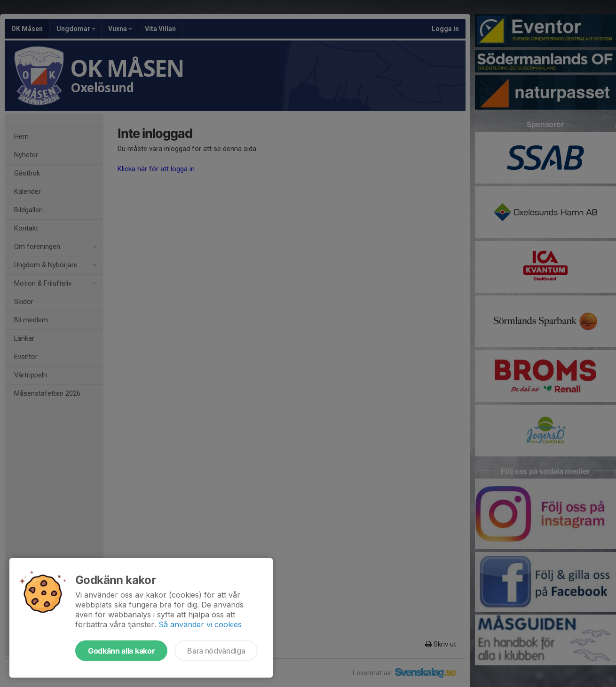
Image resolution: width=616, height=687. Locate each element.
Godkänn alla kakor (121, 651)
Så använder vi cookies (200, 624)
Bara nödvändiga (216, 651)
